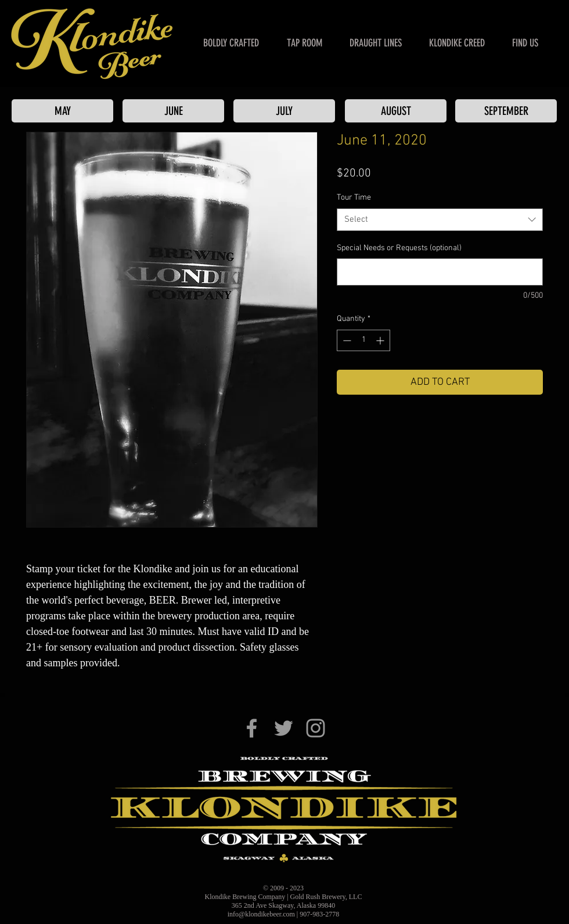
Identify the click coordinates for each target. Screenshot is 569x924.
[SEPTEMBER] (506, 111)
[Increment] (381, 340)
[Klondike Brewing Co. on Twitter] (284, 728)
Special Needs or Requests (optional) (399, 248)
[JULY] (284, 111)
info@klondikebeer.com (261, 914)
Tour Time (354, 198)
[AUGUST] (396, 111)
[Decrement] (346, 340)
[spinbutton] (363, 340)
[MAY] (62, 111)
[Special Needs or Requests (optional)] (440, 272)
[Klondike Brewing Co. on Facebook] (252, 728)
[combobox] (440, 220)
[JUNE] (173, 111)
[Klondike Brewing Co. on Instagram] (316, 728)
